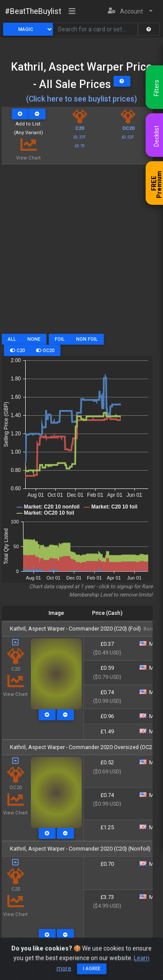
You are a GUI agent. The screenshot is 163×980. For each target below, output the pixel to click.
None (34, 339)
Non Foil (87, 339)
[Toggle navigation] (72, 12)
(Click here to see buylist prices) (81, 99)
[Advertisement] (81, 252)
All (12, 339)
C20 (17, 351)
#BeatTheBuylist (33, 11)
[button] (130, 12)
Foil (60, 339)
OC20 (45, 351)
